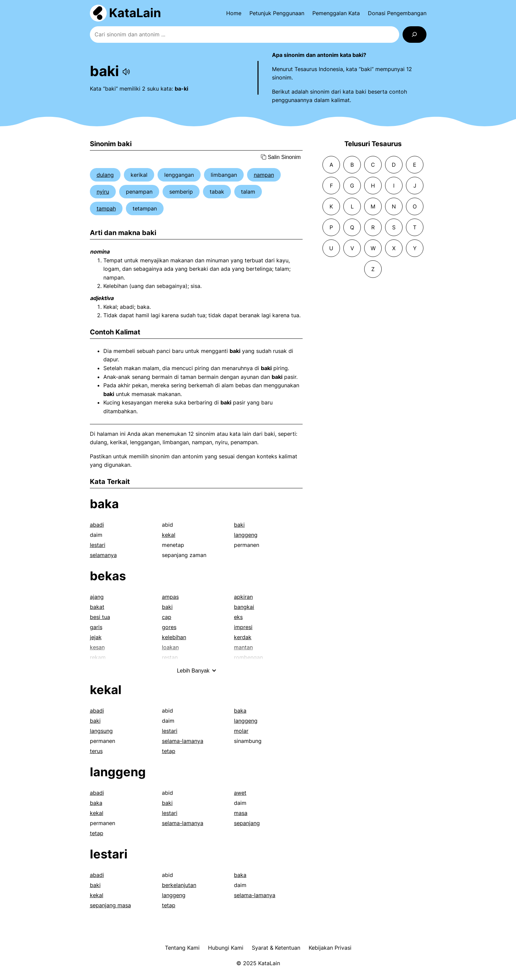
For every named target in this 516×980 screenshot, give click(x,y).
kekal (169, 535)
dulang (105, 175)
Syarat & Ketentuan (276, 948)
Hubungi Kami (226, 948)
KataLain (135, 13)
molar (241, 731)
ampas (170, 597)
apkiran (243, 597)
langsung (101, 731)
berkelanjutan (179, 885)
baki (239, 525)
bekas (108, 576)
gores (169, 627)
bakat (97, 607)
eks (238, 617)
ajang (97, 597)
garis (96, 627)
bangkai (244, 607)
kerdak (243, 637)
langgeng (246, 535)
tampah (106, 208)
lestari (98, 545)
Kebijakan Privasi (330, 948)
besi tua (100, 617)
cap (167, 617)
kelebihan (174, 637)
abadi (97, 525)
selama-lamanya (183, 741)
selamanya (103, 555)
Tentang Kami (182, 948)
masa (241, 813)
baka (104, 504)
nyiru (103, 192)
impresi (243, 627)
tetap (169, 751)
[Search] (415, 35)
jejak (96, 637)
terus (96, 751)
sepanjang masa (110, 905)
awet (240, 793)
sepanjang (247, 823)
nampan (264, 175)
